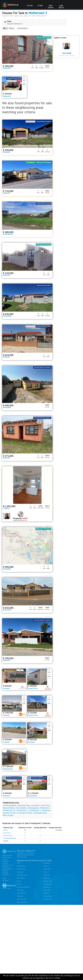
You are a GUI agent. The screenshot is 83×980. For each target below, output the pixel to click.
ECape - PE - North (30, 16)
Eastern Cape (19, 16)
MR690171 (49, 241)
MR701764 (49, 465)
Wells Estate (8, 815)
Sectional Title (8, 836)
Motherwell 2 (22, 810)
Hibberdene (47, 887)
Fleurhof (46, 872)
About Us (5, 871)
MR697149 (49, 525)
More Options (51, 6)
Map (12, 28)
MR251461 (49, 617)
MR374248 (49, 323)
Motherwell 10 (9, 810)
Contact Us (6, 875)
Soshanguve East (22, 902)
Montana (46, 866)
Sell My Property (22, 857)
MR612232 (49, 364)
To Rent (40, 6)
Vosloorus (46, 893)
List (5, 28)
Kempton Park (48, 881)
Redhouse (46, 810)
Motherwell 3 (38, 13)
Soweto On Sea (33, 688)
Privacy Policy (6, 857)
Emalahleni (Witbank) (23, 887)
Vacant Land (7, 833)
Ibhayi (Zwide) (7, 316)
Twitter (4, 879)
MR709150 (23, 667)
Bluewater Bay (33, 796)
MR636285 (23, 721)
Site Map (5, 863)
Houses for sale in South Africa (8, 866)
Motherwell (6, 152)
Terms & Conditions (6, 860)
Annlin (19, 863)
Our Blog (5, 873)
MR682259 (23, 774)
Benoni (19, 884)
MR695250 (49, 200)
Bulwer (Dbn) (21, 878)
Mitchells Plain (21, 893)
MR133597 (49, 414)
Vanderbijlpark (48, 884)
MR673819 (23, 75)
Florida (19, 881)
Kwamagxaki (7, 407)
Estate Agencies (7, 869)
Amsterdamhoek (8, 234)
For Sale (30, 6)
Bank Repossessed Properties (26, 853)
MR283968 (23, 748)
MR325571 (48, 774)
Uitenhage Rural (8, 769)
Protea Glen (47, 890)
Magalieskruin (21, 866)
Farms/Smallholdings (10, 838)
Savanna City (47, 899)
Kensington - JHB (22, 875)
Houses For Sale (8, 16)
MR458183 (48, 721)
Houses (6, 830)
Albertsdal (20, 896)
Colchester (6, 508)
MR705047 (49, 34)
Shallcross (47, 878)
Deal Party (45, 805)
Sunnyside (20, 872)
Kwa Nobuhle (21, 808)
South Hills (47, 875)
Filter (7, 21)
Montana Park (21, 869)
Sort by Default (23, 28)
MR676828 (23, 694)
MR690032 (48, 667)
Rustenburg (20, 890)
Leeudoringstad (22, 899)
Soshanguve (47, 869)
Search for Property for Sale (25, 855)
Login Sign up (61, 6)
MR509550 (49, 282)
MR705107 (49, 118)
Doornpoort (47, 863)
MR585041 (49, 576)
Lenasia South (48, 896)
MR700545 (49, 159)
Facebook (5, 881)
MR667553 (48, 694)
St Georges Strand (24, 813)
